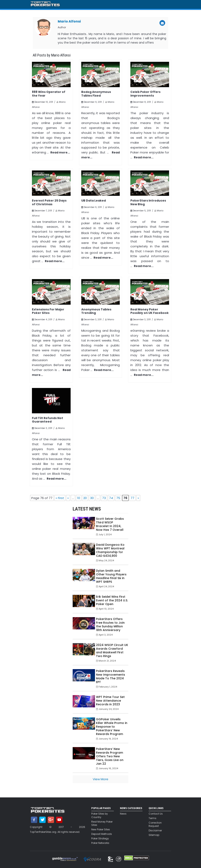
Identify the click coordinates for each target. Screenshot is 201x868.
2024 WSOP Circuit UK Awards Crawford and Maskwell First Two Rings (112, 650)
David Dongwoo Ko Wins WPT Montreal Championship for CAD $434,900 (110, 550)
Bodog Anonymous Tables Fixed (96, 94)
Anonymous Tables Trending (96, 311)
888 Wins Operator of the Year (49, 94)
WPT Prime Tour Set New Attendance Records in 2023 (110, 701)
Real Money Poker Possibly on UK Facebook (150, 311)
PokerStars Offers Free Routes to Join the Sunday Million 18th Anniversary (110, 625)
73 (104, 498)
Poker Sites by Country (100, 816)
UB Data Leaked (94, 201)
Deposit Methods (102, 834)
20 (85, 498)
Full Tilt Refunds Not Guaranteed (47, 420)
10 (79, 498)
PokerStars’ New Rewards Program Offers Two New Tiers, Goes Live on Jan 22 (110, 756)
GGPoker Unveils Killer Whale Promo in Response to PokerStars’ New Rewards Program (112, 727)
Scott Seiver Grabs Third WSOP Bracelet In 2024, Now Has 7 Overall (110, 524)
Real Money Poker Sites (102, 823)
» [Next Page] (138, 498)
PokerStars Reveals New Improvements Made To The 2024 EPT (111, 676)
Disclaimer (155, 831)
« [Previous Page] (68, 498)
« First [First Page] (60, 498)
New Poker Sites (101, 830)
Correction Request (155, 825)
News (123, 814)
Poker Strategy (100, 839)
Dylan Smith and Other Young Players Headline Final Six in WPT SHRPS (111, 576)
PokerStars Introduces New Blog (148, 202)
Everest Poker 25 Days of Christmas (49, 202)
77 (132, 498)
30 (92, 498)
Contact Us (156, 814)
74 (111, 498)
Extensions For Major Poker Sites (48, 311)
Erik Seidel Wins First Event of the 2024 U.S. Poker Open (112, 600)
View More (100, 779)
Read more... (60, 152)
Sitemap (154, 835)
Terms (152, 818)
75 (118, 498)
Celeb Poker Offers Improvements (145, 94)
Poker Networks (100, 843)
